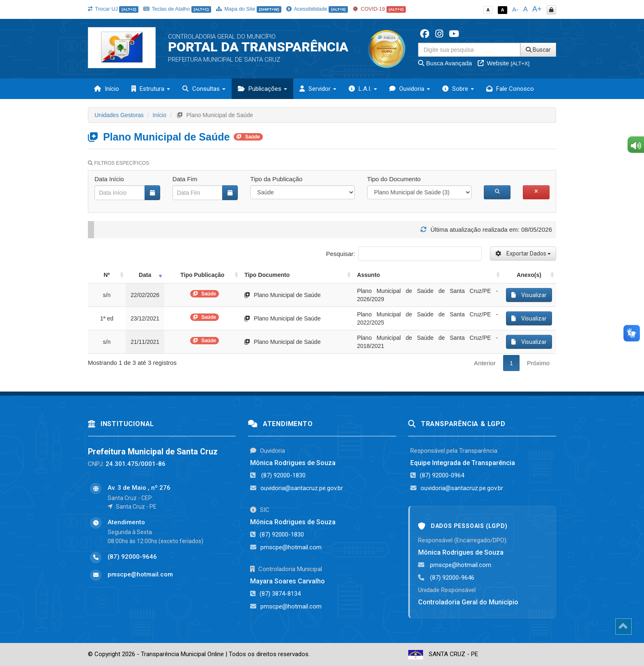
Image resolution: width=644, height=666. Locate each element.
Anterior (485, 363)
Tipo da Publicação (276, 179)
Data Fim (185, 179)
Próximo (538, 363)
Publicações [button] (262, 89)
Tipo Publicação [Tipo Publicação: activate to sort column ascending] (202, 275)
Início (107, 89)
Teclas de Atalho (177, 9)
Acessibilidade (317, 9)
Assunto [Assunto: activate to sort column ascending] (368, 275)
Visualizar (529, 295)
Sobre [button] (458, 89)
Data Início (109, 179)
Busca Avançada (445, 63)
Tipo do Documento (394, 179)
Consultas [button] (204, 89)
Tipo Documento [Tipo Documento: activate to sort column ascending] (267, 275)
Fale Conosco (510, 89)
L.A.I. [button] (363, 89)
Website (504, 63)
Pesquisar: (404, 254)
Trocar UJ (113, 9)
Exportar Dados (523, 253)
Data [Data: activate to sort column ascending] (145, 275)
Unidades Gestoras (119, 115)
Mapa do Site (249, 9)
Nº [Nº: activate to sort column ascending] (107, 275)
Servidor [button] (318, 89)
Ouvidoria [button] (410, 89)
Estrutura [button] (151, 89)
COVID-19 (379, 9)
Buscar (538, 50)
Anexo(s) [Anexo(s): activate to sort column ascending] (529, 275)
